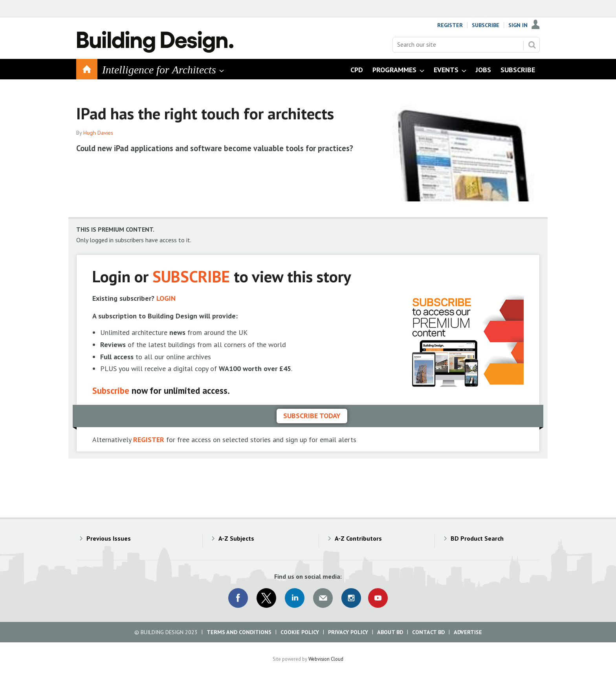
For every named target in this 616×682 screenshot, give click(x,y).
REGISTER (149, 440)
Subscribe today (312, 416)
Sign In (518, 25)
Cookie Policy (300, 632)
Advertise (468, 632)
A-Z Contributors (358, 538)
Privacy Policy (348, 632)
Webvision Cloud (326, 659)
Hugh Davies (98, 133)
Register (450, 25)
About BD (390, 632)
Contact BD (428, 632)
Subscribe (486, 25)
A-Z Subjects (236, 538)
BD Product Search (477, 538)
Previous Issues (109, 538)
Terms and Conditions (239, 632)
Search (532, 45)
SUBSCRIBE (191, 276)
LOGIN (166, 298)
